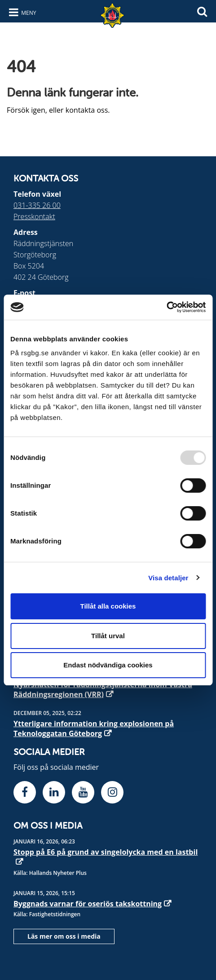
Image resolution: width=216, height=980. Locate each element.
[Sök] (202, 11)
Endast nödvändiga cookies (108, 665)
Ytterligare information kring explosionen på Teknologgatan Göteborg (94, 728)
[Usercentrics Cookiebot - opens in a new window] (166, 307)
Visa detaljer (168, 578)
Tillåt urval (108, 636)
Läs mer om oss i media (64, 936)
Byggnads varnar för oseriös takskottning (88, 904)
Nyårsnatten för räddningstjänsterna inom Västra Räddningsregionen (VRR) (103, 689)
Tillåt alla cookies (108, 606)
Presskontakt (34, 216)
